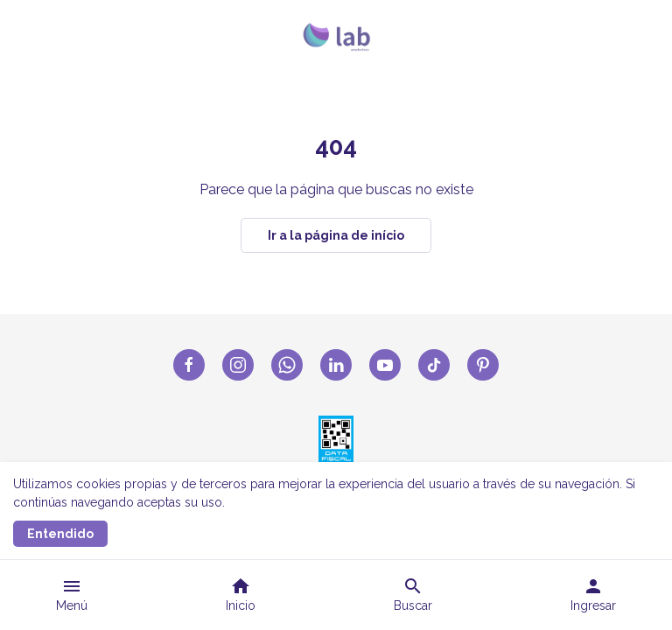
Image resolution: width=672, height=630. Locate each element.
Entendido (60, 534)
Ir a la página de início (336, 235)
